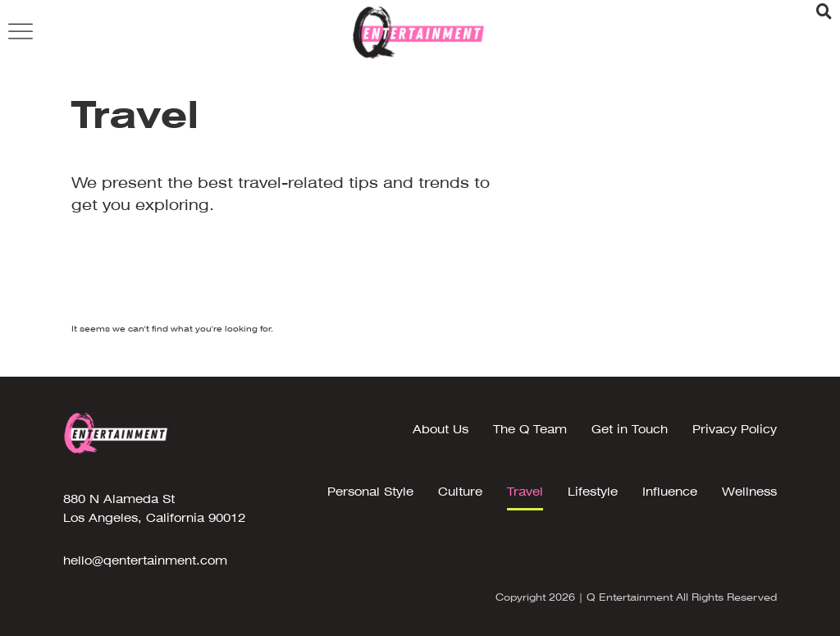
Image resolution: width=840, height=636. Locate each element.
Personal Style (370, 492)
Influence (670, 492)
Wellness (749, 492)
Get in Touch (630, 429)
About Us (441, 429)
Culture (460, 492)
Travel (525, 492)
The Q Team (530, 429)
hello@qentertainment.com (145, 561)
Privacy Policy (735, 429)
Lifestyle (593, 492)
